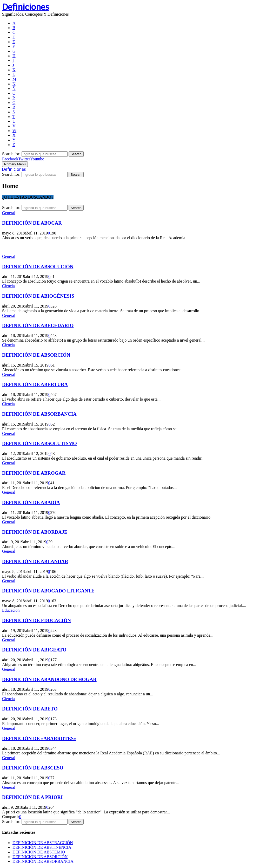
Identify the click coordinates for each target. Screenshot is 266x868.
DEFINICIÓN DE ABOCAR (32, 223)
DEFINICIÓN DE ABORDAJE (35, 532)
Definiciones (26, 7)
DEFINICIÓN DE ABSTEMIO (39, 852)
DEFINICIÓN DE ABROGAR (34, 473)
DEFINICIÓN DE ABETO (30, 709)
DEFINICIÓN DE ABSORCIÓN (36, 355)
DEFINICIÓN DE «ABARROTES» (39, 738)
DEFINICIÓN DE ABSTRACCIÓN (43, 843)
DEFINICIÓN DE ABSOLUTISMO (39, 443)
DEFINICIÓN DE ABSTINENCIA (42, 847)
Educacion (11, 610)
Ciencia (8, 286)
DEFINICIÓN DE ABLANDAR (35, 561)
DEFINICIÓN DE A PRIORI (32, 797)
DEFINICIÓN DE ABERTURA (35, 384)
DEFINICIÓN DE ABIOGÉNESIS (38, 296)
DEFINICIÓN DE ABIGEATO (34, 650)
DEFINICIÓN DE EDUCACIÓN (36, 620)
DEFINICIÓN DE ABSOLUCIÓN (38, 267)
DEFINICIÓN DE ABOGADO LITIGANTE (48, 591)
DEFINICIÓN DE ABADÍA (31, 502)
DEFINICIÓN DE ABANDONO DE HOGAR (49, 679)
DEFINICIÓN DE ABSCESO (33, 768)
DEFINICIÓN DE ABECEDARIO (38, 325)
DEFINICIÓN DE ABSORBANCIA (39, 414)
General (9, 213)
